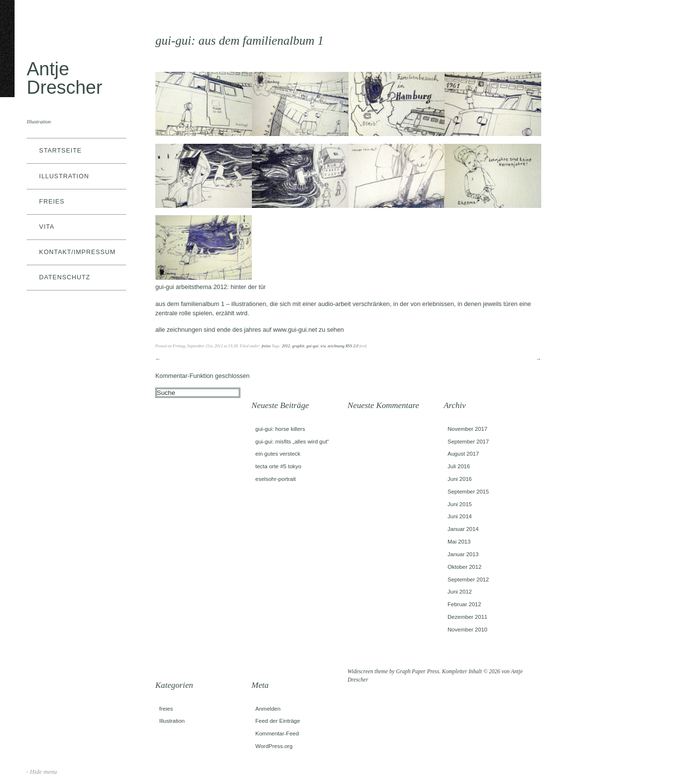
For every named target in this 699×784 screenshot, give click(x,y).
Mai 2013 (459, 542)
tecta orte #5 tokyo (278, 466)
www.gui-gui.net (295, 330)
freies (52, 201)
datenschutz (65, 277)
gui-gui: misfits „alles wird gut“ (292, 442)
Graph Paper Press (418, 671)
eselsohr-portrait (275, 479)
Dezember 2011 (467, 617)
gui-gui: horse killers (280, 429)
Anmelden (268, 709)
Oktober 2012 (465, 567)
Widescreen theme (368, 671)
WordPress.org (274, 746)
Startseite (61, 150)
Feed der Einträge (278, 721)
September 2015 (468, 492)
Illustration (64, 176)
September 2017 (468, 442)
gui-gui (312, 346)
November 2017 (467, 429)
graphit (298, 346)
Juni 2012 (460, 592)
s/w (323, 346)
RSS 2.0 (352, 346)
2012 (286, 346)
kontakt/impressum (78, 252)
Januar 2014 (463, 529)
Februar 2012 (464, 604)
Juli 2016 (459, 466)
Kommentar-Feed (277, 733)
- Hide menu (42, 772)
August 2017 (463, 454)
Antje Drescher (65, 78)
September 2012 (468, 579)
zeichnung (336, 346)
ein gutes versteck (278, 454)
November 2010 (467, 630)
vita (47, 227)
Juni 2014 (460, 516)
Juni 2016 (460, 479)
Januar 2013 (463, 554)
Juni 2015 (460, 504)
